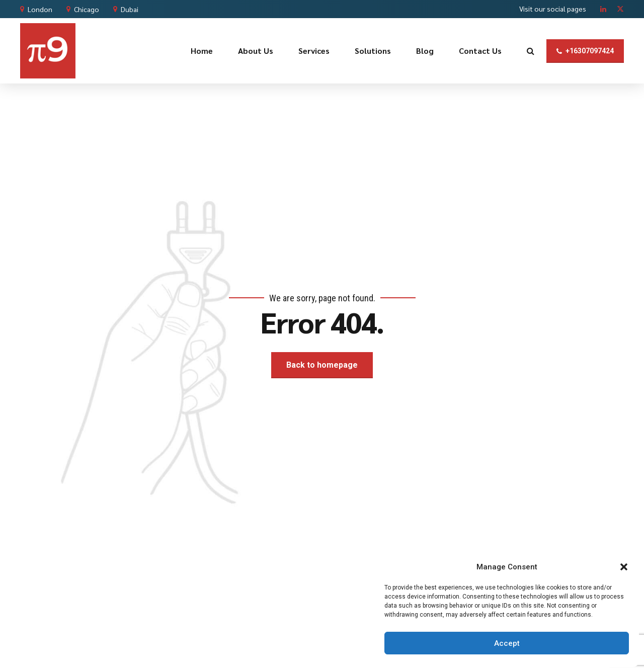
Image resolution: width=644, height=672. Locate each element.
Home (202, 51)
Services (314, 51)
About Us (256, 51)
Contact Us (480, 51)
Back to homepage (322, 365)
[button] (624, 567)
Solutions (373, 51)
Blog (425, 51)
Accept (507, 643)
